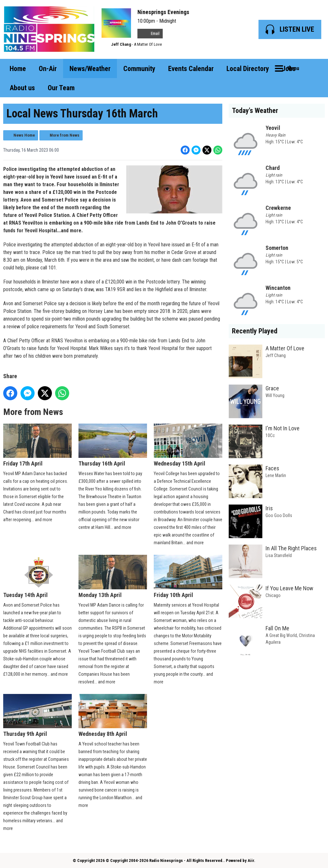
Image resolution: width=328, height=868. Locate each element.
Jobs (289, 69)
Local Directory (248, 69)
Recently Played (255, 331)
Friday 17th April (37, 445)
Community (139, 69)
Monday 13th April (113, 576)
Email (150, 34)
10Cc (270, 435)
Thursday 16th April (113, 445)
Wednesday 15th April (188, 445)
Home (18, 69)
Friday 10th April (188, 576)
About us (22, 88)
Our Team (61, 88)
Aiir (251, 860)
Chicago (273, 595)
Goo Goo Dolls (279, 515)
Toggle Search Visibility (315, 68)
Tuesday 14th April (37, 576)
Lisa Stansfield (279, 555)
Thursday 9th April (37, 715)
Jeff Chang (121, 44)
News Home (24, 135)
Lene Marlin (276, 475)
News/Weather (90, 69)
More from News (65, 135)
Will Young (275, 395)
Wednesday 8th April (113, 715)
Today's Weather (255, 111)
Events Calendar (191, 69)
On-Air (48, 69)
